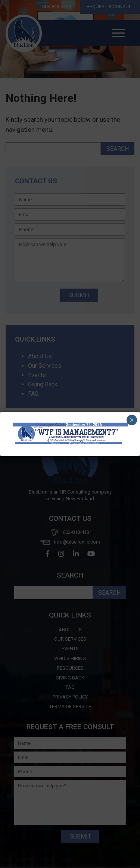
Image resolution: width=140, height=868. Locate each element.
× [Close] (132, 420)
